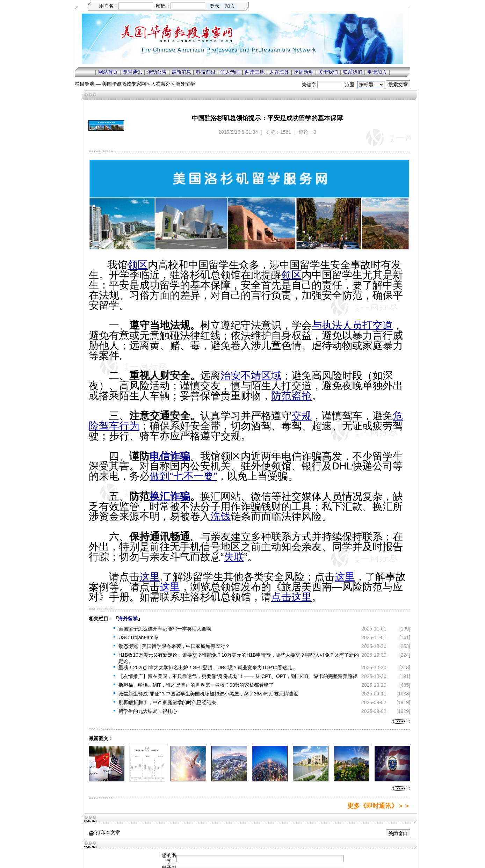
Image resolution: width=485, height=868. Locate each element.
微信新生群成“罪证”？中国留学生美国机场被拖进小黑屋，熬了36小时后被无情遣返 (208, 694)
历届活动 (304, 72)
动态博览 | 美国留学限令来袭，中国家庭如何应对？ (174, 646)
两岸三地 (255, 72)
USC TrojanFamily (138, 637)
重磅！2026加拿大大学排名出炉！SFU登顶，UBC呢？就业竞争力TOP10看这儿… (208, 668)
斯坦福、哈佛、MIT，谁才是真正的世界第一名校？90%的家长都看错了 (196, 685)
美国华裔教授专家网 (124, 84)
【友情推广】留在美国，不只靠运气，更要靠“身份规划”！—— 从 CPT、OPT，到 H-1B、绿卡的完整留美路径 (238, 676)
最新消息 (181, 72)
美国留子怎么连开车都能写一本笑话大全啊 (165, 629)
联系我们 (353, 72)
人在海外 (279, 72)
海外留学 (185, 84)
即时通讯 (132, 72)
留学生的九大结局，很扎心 (148, 711)
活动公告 (157, 72)
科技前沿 (206, 72)
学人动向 (230, 72)
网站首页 (108, 72)
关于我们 (328, 72)
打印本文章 (104, 832)
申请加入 (377, 72)
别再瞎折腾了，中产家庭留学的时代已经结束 (167, 702)
